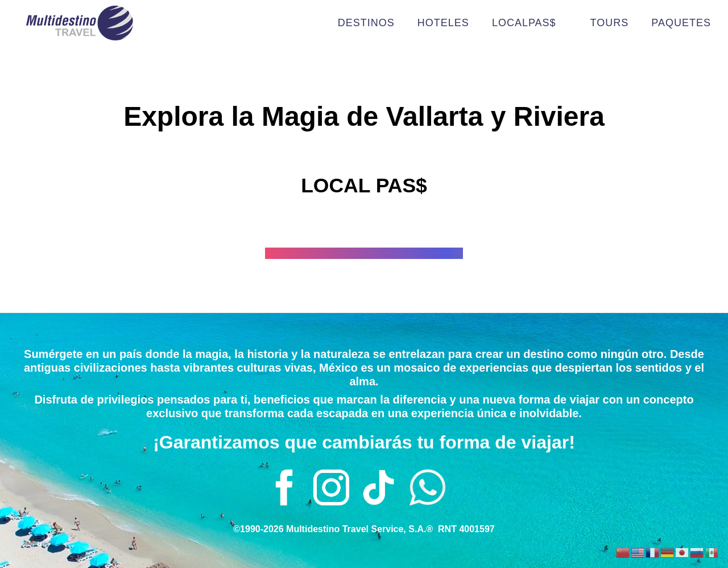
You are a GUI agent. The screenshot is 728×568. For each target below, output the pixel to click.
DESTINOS (366, 23)
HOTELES (443, 23)
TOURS (610, 23)
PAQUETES (681, 23)
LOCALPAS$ (530, 23)
